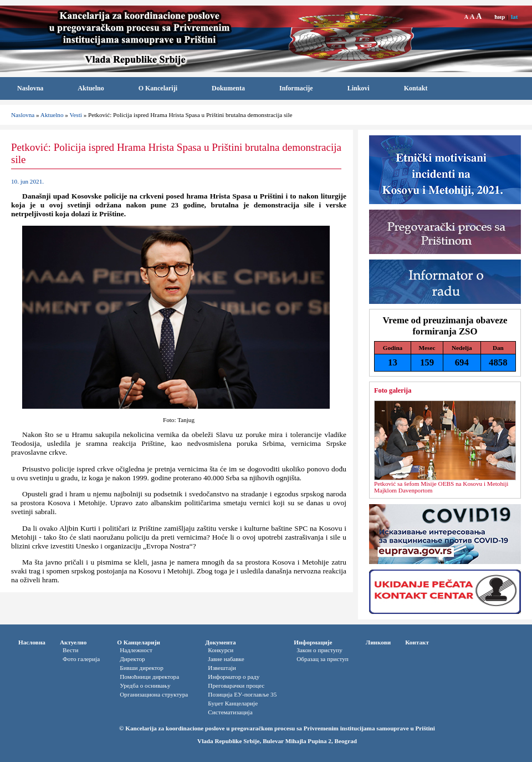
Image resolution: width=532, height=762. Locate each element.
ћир (500, 17)
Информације (313, 642)
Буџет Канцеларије (233, 703)
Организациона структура (154, 694)
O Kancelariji (158, 88)
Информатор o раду (234, 677)
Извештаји (222, 668)
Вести (71, 650)
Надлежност (136, 650)
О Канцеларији (139, 642)
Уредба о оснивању (145, 685)
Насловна (32, 642)
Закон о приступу (319, 650)
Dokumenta (228, 88)
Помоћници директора (149, 677)
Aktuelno (91, 88)
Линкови (378, 642)
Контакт (417, 642)
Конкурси (221, 650)
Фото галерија (81, 659)
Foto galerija (393, 390)
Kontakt (416, 88)
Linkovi (359, 88)
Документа (220, 642)
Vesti (75, 115)
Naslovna (30, 88)
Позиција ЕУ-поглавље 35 (242, 694)
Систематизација (230, 712)
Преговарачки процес (236, 685)
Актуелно (73, 642)
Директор (132, 659)
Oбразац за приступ (323, 659)
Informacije (296, 88)
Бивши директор (142, 668)
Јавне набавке (226, 659)
